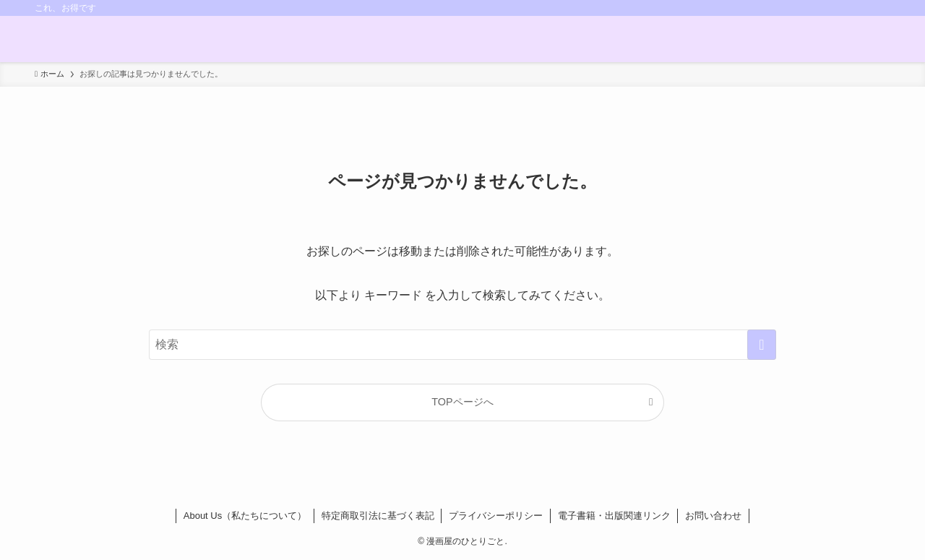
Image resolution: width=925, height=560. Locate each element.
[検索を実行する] (762, 345)
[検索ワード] (462, 345)
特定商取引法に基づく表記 (378, 516)
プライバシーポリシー (496, 516)
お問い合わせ (713, 516)
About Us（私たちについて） (245, 516)
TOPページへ (462, 402)
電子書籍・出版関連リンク (614, 516)
